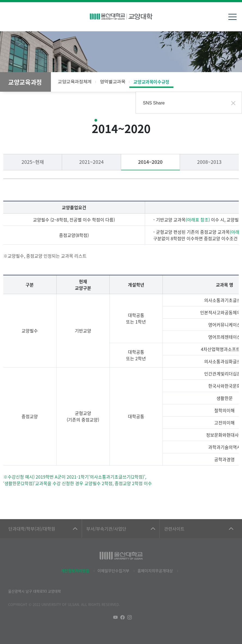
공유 (222, 82)
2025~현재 (33, 162)
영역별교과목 (113, 81)
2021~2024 (91, 162)
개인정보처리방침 (75, 571)
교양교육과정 (25, 82)
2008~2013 (209, 162)
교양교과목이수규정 (151, 82)
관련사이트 (174, 529)
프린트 (232, 82)
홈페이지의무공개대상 (155, 571)
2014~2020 (150, 162)
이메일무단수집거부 (113, 571)
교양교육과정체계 (75, 81)
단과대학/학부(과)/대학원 (32, 529)
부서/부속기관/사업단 (106, 529)
